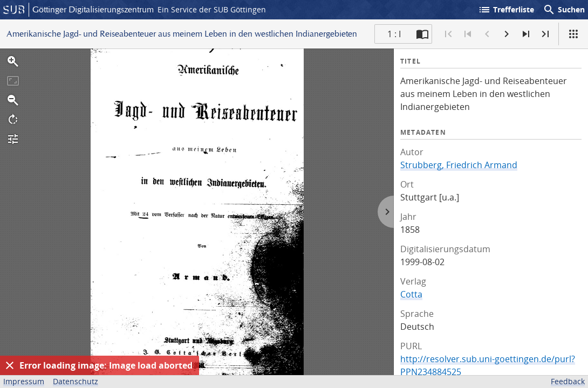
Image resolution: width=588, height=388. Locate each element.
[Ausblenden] (10, 365)
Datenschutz (76, 381)
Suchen (564, 10)
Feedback (568, 381)
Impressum (24, 381)
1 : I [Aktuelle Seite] (394, 34)
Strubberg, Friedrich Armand (459, 165)
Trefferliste (506, 10)
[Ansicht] (573, 34)
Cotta (411, 294)
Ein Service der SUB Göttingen (212, 9)
